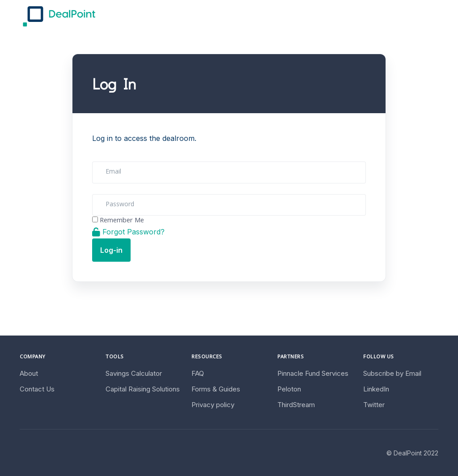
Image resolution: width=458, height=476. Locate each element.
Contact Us (37, 389)
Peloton (289, 389)
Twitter (374, 405)
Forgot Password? (128, 232)
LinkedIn (376, 389)
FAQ (198, 373)
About (29, 373)
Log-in (111, 250)
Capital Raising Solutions (143, 389)
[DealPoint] (59, 16)
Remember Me (122, 221)
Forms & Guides (216, 389)
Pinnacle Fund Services (313, 373)
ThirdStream (296, 405)
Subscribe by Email (392, 373)
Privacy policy (213, 405)
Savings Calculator (134, 373)
